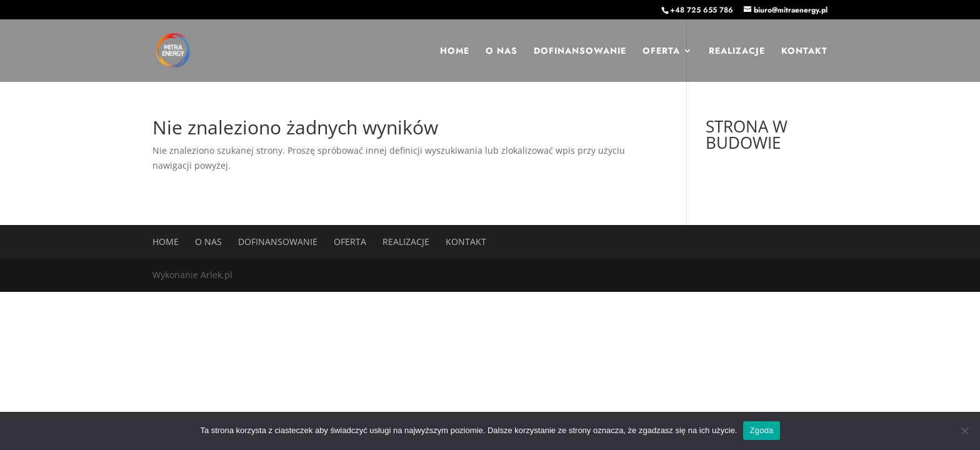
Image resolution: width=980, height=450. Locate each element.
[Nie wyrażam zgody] (964, 431)
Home (455, 52)
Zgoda (761, 430)
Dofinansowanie (580, 52)
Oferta (661, 52)
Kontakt (804, 52)
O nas (502, 52)
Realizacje (737, 52)
